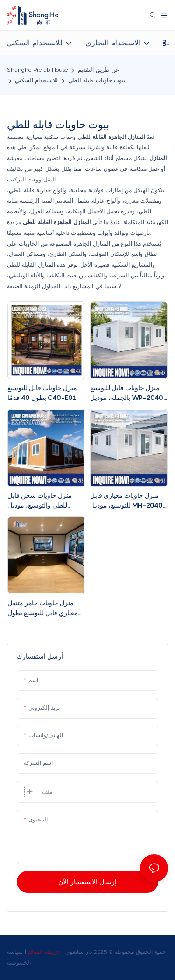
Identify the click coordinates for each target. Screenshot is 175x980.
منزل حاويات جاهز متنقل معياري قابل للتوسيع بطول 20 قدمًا (43, 608)
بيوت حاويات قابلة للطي (97, 80)
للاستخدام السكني (36, 80)
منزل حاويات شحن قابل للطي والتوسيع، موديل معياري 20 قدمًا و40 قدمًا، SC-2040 (43, 501)
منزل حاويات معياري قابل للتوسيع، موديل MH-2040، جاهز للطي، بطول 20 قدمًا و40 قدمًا (128, 501)
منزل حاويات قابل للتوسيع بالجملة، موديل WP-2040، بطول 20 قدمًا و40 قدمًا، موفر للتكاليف (128, 393)
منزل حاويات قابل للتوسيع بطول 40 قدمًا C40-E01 (42, 392)
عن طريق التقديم (98, 69)
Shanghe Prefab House (37, 69)
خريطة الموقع (44, 952)
